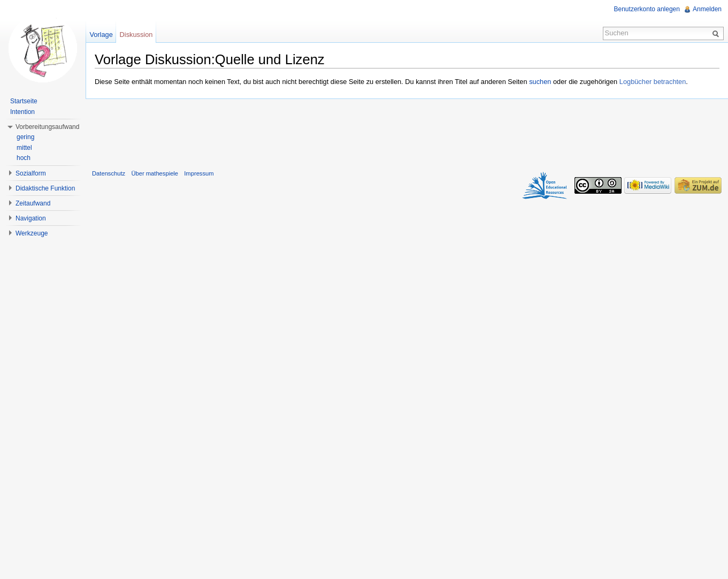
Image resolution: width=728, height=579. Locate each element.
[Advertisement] (407, 132)
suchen (540, 82)
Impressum (199, 173)
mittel (24, 148)
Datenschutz (109, 173)
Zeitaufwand (33, 203)
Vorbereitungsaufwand (47, 127)
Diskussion (136, 35)
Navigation (31, 218)
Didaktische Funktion (45, 188)
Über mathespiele (155, 173)
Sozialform (31, 173)
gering (25, 137)
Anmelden (707, 9)
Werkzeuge (32, 233)
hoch (24, 158)
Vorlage (101, 35)
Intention (22, 112)
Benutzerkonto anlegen (647, 9)
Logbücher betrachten (653, 82)
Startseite (24, 101)
